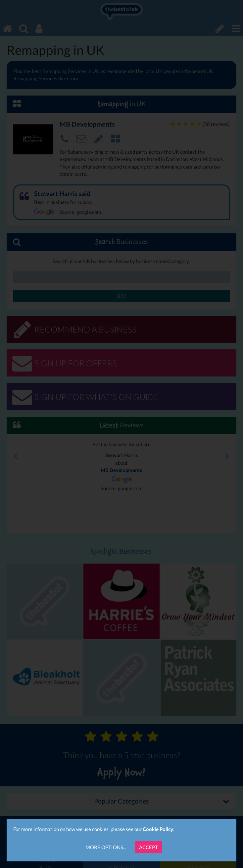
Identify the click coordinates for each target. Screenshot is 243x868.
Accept (148, 847)
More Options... (106, 847)
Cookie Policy (158, 829)
